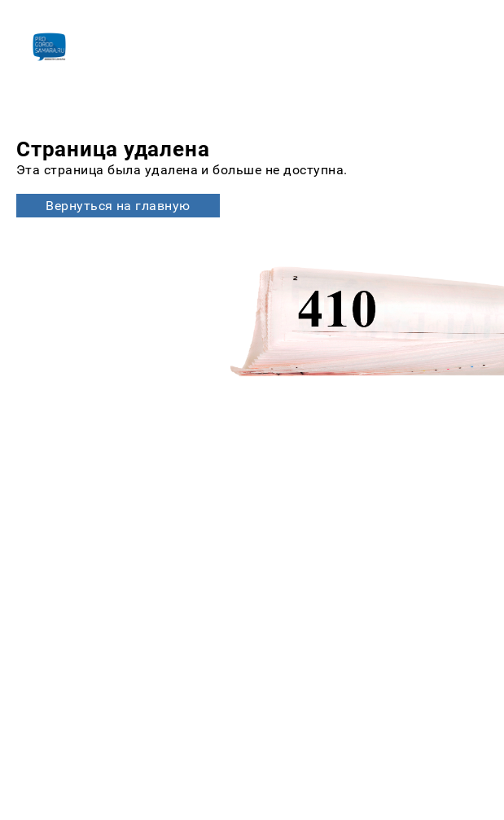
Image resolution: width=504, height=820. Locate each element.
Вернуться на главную (118, 206)
